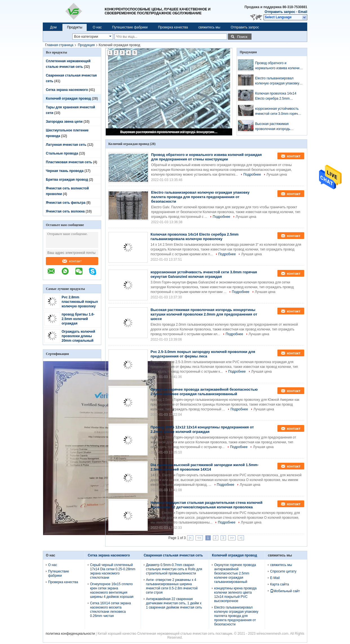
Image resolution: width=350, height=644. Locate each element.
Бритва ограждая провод (67, 180)
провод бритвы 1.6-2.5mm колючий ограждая (78, 319)
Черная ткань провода (65, 171)
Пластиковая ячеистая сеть (69, 162)
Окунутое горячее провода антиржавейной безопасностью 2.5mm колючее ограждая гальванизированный (204, 392)
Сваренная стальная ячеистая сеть (173, 555)
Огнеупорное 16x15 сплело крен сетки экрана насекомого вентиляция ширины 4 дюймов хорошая (112, 590)
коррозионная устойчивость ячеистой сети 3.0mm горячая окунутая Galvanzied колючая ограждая (278, 111)
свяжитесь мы (209, 27)
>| (241, 538)
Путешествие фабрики (130, 27)
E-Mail (275, 578)
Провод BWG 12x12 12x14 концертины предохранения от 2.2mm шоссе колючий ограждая (202, 429)
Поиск (242, 37)
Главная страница (59, 45)
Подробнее (252, 175)
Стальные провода (62, 153)
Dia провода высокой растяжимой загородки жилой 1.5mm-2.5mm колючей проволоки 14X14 (205, 467)
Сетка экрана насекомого (67, 90)
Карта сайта (280, 584)
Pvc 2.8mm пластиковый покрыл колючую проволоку (80, 302)
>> (232, 538)
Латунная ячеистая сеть (66, 145)
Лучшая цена (277, 175)
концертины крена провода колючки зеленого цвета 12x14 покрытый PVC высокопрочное (235, 595)
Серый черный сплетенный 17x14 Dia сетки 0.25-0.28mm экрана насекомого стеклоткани (113, 571)
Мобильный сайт (285, 591)
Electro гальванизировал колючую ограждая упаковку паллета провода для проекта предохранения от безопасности (279, 81)
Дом (53, 27)
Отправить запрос (281, 12)
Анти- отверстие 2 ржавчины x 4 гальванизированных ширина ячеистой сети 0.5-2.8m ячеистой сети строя (172, 586)
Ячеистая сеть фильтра (66, 203)
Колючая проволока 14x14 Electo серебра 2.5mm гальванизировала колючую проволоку (277, 96)
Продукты (75, 27)
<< (199, 538)
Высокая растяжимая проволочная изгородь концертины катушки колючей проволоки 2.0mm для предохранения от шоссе (169, 132)
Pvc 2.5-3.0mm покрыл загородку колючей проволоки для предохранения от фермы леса (203, 354)
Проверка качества (173, 27)
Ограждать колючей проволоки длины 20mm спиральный (78, 336)
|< (190, 538)
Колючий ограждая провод (68, 99)
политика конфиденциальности (70, 634)
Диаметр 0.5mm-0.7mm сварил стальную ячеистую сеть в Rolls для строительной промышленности (174, 569)
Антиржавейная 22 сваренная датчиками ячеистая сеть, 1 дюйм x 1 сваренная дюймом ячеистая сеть (174, 603)
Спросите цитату (283, 571)
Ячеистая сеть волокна (65, 211)
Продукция (86, 45)
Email (303, 12)
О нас (97, 27)
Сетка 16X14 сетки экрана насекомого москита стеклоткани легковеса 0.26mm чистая (110, 610)
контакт (72, 261)
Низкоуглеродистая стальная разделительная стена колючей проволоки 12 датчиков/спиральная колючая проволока (207, 505)
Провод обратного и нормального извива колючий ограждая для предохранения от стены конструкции (278, 66)
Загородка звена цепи (64, 122)
